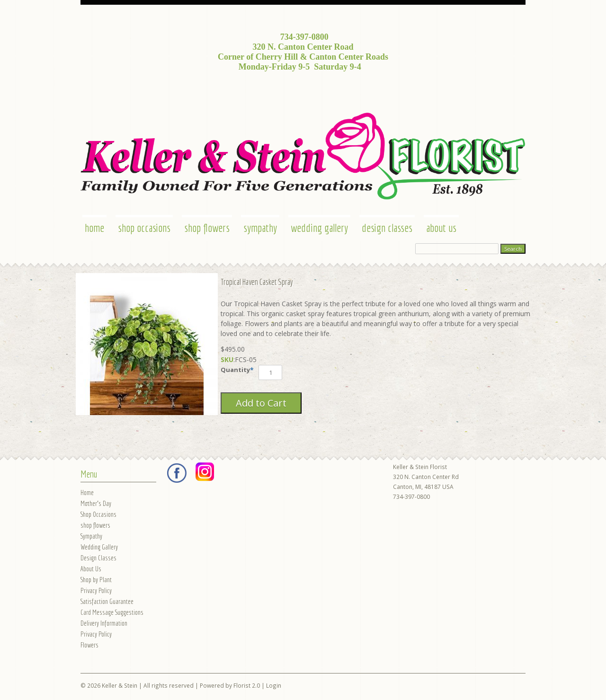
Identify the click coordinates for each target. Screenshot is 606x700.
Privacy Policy (96, 590)
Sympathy (260, 228)
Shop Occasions (144, 228)
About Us (441, 228)
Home (94, 228)
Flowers (89, 645)
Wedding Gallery (319, 228)
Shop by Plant (96, 580)
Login (274, 685)
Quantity (235, 370)
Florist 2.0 (247, 685)
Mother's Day (96, 503)
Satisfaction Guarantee (107, 601)
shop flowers (207, 228)
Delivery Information (104, 623)
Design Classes (387, 228)
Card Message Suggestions (112, 612)
